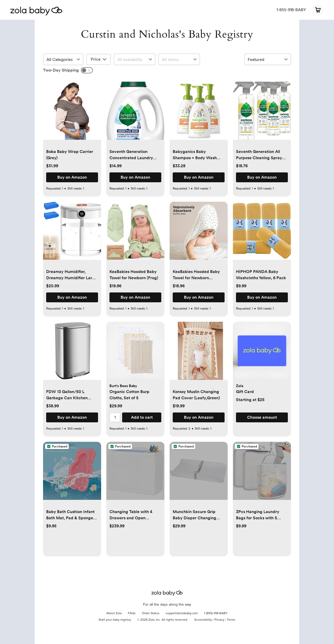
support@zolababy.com (182, 613)
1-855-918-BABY (291, 10)
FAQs (132, 613)
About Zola (114, 613)
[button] (72, 113)
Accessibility (203, 620)
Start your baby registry (115, 620)
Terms (231, 620)
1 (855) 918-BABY (216, 613)
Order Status (151, 613)
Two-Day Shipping (61, 70)
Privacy (219, 620)
